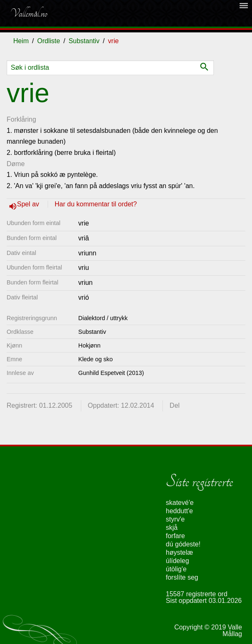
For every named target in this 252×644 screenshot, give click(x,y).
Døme (16, 164)
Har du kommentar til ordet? (96, 204)
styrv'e (175, 519)
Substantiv (84, 41)
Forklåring (21, 119)
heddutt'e (179, 511)
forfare (175, 536)
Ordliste (49, 41)
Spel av (29, 204)
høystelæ (179, 552)
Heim (21, 41)
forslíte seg (182, 577)
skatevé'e (180, 503)
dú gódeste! (183, 544)
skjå (172, 528)
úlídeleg (177, 561)
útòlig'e (176, 569)
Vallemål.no (29, 13)
